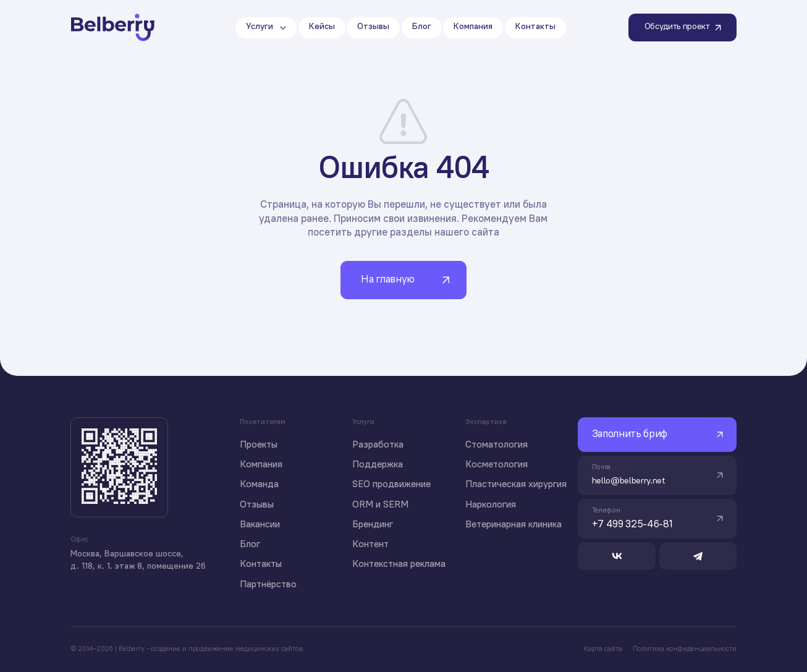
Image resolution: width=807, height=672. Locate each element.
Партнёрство (268, 585)
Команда (259, 485)
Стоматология (496, 445)
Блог (250, 545)
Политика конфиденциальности (685, 649)
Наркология (491, 505)
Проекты (259, 445)
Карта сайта (603, 649)
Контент (370, 545)
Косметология (496, 465)
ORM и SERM (380, 505)
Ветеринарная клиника (513, 525)
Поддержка (378, 465)
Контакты (261, 564)
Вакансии (260, 525)
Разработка (378, 445)
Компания (261, 465)
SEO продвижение (391, 485)
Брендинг (373, 525)
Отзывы (257, 505)
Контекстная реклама (399, 564)
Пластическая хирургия (516, 485)
